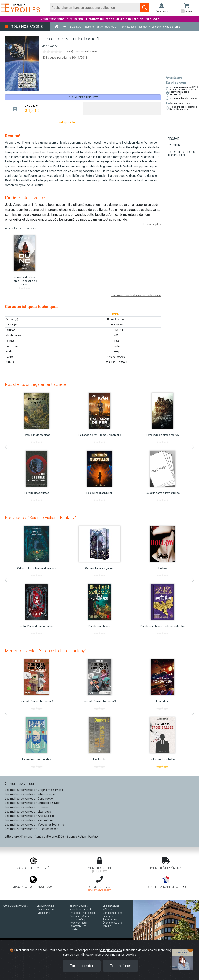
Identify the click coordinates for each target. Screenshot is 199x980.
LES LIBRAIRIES (45, 906)
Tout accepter (82, 966)
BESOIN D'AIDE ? (79, 906)
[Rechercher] (95, 8)
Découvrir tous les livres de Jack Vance (136, 295)
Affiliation (108, 910)
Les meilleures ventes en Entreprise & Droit (33, 803)
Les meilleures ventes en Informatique (30, 794)
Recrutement (110, 920)
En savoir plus (152, 224)
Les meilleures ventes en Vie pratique (29, 820)
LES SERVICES (111, 906)
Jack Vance (50, 46)
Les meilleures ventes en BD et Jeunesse (32, 829)
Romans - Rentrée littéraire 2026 (43, 837)
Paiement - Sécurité (81, 916)
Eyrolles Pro (43, 913)
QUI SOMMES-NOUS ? (16, 906)
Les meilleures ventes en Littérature (28, 812)
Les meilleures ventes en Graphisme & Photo (34, 790)
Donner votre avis (86, 51)
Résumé (173, 139)
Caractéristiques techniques (181, 154)
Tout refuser (121, 966)
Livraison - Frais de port (83, 913)
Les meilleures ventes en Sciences (27, 807)
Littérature (12, 837)
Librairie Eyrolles (46, 910)
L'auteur (174, 145)
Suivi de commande (81, 910)
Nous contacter (78, 923)
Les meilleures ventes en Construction (30, 799)
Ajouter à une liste (83, 97)
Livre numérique (79, 920)
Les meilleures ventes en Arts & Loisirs (30, 816)
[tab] (44, 108)
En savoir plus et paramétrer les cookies (109, 955)
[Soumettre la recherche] (145, 8)
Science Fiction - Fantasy (83, 837)
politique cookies (110, 950)
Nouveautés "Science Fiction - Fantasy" (40, 518)
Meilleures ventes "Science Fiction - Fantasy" (46, 651)
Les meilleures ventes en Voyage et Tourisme (34, 825)
